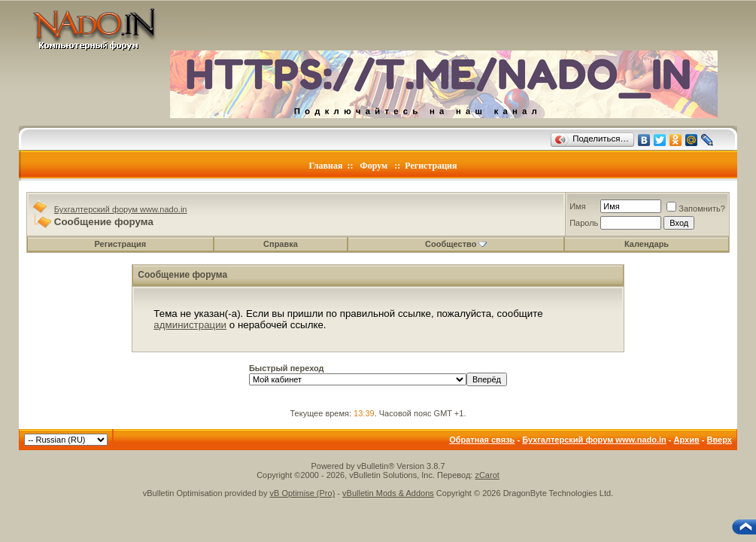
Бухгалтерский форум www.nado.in (121, 209)
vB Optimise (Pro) (303, 493)
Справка (281, 244)
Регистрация (431, 166)
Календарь (647, 244)
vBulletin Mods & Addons (388, 493)
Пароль (584, 223)
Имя (577, 206)
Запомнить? (696, 209)
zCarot (487, 475)
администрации (190, 325)
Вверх (720, 440)
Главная (326, 166)
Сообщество (456, 244)
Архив (687, 440)
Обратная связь (482, 440)
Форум (373, 166)
